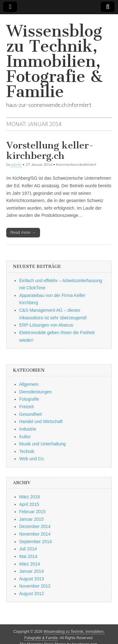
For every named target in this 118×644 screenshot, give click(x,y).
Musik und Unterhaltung (42, 444)
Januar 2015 (31, 519)
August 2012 (32, 594)
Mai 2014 (28, 556)
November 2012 (35, 586)
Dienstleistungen (36, 392)
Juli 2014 (28, 549)
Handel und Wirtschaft (41, 421)
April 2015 (29, 504)
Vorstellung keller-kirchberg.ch (50, 151)
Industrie (28, 429)
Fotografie (29, 399)
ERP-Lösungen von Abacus (46, 325)
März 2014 (30, 564)
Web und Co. (32, 459)
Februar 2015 (32, 512)
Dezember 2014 (35, 526)
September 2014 (36, 542)
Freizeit (26, 407)
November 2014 (35, 534)
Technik (27, 451)
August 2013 (32, 579)
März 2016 (30, 497)
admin (16, 164)
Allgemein (29, 384)
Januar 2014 (31, 571)
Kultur (25, 437)
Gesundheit (31, 414)
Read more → (23, 232)
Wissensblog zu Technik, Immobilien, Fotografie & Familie (54, 61)
